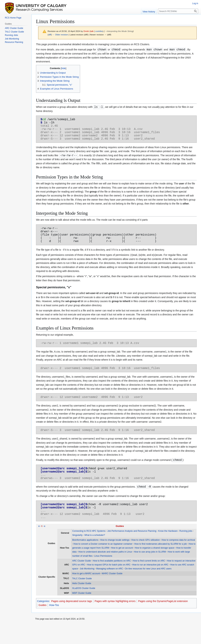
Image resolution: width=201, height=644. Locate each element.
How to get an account (122, 567)
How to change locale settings (115, 559)
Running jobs (186, 550)
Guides (120, 545)
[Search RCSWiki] (178, 11)
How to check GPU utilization (146, 559)
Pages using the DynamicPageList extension (163, 620)
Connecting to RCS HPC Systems (89, 550)
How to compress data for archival (178, 559)
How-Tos (54, 624)
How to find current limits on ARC (149, 580)
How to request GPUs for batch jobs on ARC (109, 584)
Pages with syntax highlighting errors (115, 620)
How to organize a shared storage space (155, 567)
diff (50, 35)
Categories (43, 620)
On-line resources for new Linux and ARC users (148, 587)
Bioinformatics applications (85, 559)
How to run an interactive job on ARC (150, 584)
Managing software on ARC (110, 587)
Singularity (77, 554)
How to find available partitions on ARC (112, 580)
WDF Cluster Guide (82, 612)
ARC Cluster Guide (82, 580)
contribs (99, 31)
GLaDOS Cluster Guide (84, 607)
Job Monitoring (87, 587)
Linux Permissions (103, 575)
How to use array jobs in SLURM (150, 571)
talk (92, 31)
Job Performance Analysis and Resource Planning (132, 550)
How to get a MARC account (86, 592)
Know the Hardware (168, 550)
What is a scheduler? (95, 554)
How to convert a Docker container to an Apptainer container (103, 563)
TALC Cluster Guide (82, 597)
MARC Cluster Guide (112, 592)
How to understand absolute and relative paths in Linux (105, 571)
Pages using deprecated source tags (72, 620)
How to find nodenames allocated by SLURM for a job (160, 563)
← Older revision (60, 35)
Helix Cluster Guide (82, 602)
